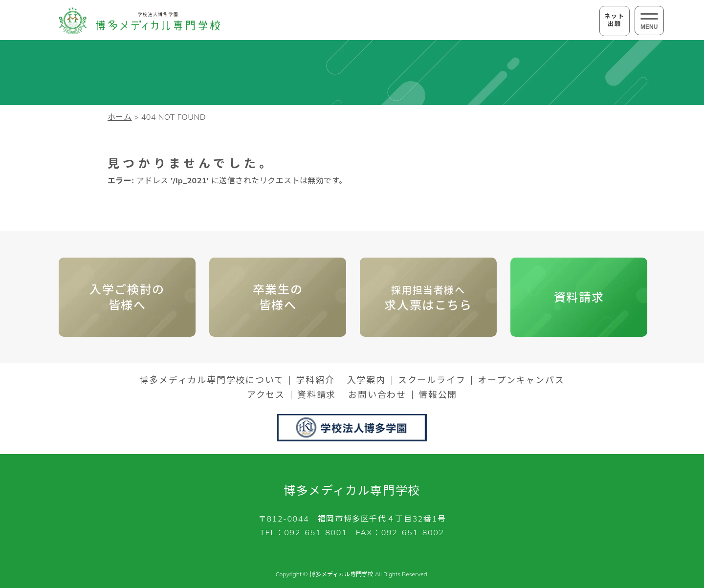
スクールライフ (432, 380)
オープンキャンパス (521, 380)
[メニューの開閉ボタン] (649, 21)
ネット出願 (614, 20)
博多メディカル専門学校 (352, 490)
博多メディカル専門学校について (211, 380)
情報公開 (438, 395)
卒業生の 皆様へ (278, 297)
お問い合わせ (377, 395)
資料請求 (579, 297)
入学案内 (366, 380)
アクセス (266, 395)
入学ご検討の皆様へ (127, 297)
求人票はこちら (428, 298)
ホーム (120, 117)
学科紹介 (315, 380)
